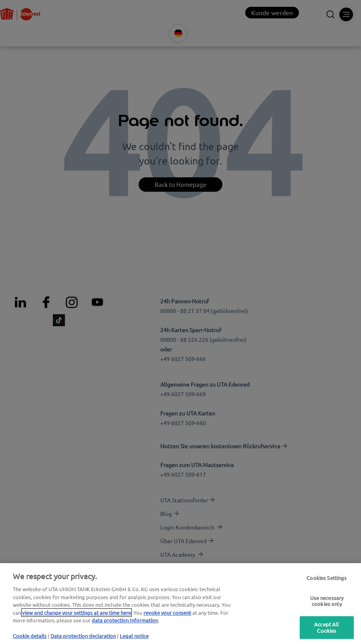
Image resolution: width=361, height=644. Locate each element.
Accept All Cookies (327, 628)
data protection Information (125, 620)
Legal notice (134, 636)
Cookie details (30, 636)
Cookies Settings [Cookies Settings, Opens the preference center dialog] (327, 578)
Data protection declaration (83, 636)
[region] (180, 604)
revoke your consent (167, 613)
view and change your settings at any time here (77, 613)
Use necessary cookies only (327, 601)
